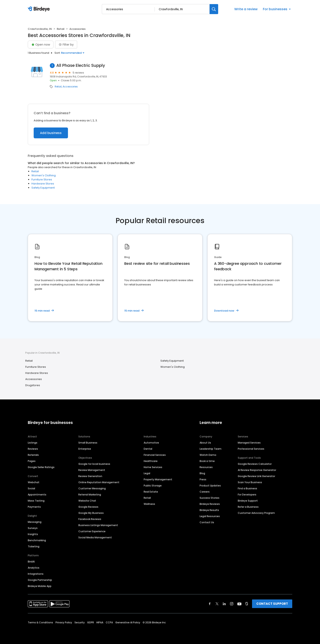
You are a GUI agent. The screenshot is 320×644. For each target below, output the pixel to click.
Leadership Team (211, 449)
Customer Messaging (92, 488)
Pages (32, 461)
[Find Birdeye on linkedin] (224, 604)
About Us (205, 443)
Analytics (34, 568)
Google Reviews (88, 507)
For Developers (247, 495)
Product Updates (210, 486)
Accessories (70, 87)
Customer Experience (92, 531)
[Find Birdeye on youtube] (239, 604)
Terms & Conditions (40, 622)
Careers (205, 492)
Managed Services (249, 443)
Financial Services (155, 455)
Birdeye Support (248, 501)
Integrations (36, 574)
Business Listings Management (98, 525)
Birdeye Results (209, 510)
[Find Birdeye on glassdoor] (247, 604)
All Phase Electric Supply (81, 65)
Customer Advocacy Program (256, 513)
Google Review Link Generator (256, 476)
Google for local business (94, 464)
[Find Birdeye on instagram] (232, 604)
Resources (206, 467)
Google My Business (91, 513)
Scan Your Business (250, 482)
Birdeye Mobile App (40, 586)
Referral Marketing (90, 495)
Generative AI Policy (128, 622)
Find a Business (247, 488)
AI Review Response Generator (257, 470)
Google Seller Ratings (41, 467)
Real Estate (151, 492)
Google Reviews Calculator (255, 464)
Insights (33, 534)
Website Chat (87, 501)
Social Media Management (95, 537)
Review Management (92, 470)
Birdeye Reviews (210, 504)
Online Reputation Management (99, 482)
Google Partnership (40, 580)
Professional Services (251, 449)
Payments (34, 507)
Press (203, 479)
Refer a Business (248, 507)
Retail (61, 29)
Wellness (149, 504)
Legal (147, 473)
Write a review (246, 9)
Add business (51, 133)
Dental (148, 449)
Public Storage (153, 486)
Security (80, 622)
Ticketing (34, 546)
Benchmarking (37, 540)
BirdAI (31, 562)
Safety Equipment (43, 188)
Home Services (153, 467)
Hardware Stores (43, 184)
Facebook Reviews (90, 519)
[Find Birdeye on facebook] (210, 604)
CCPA (109, 622)
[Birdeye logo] (39, 9)
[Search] (214, 9)
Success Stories (209, 498)
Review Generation (90, 476)
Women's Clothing (44, 175)
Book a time (207, 461)
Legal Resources (210, 516)
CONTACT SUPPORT (272, 604)
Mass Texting (36, 501)
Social (31, 488)
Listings (33, 443)
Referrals (33, 455)
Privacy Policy (64, 622)
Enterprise (85, 449)
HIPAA (100, 622)
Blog (202, 473)
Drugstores (33, 385)
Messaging (35, 522)
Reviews (33, 449)
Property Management (158, 479)
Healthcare (151, 461)
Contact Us (207, 522)
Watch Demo (208, 455)
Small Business (88, 443)
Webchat (34, 482)
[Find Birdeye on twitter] (217, 604)
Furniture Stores (42, 179)
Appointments (37, 495)
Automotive (151, 443)
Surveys (33, 528)
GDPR (91, 622)
